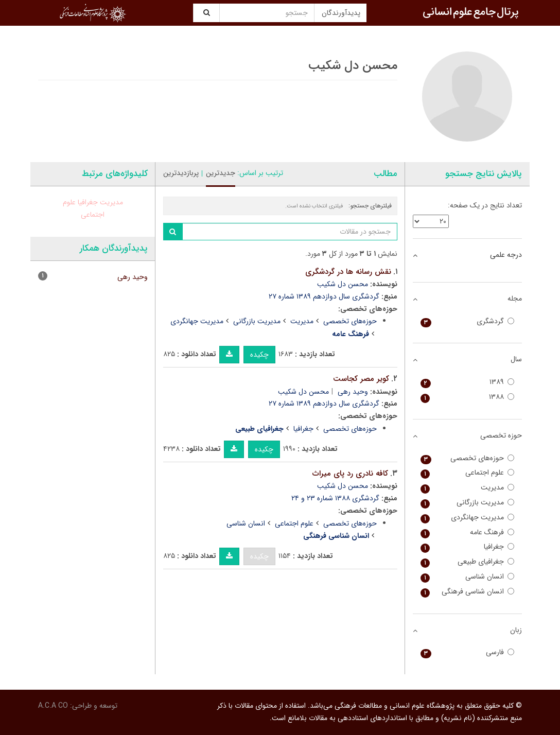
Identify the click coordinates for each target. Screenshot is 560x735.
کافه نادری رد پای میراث (350, 474)
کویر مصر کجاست (361, 379)
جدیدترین (221, 173)
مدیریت (302, 321)
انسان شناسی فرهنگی (468, 592)
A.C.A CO (53, 706)
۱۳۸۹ (468, 382)
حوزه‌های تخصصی (350, 321)
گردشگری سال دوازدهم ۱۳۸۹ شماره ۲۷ (324, 296)
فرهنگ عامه (468, 532)
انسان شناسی (246, 523)
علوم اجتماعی (294, 523)
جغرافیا (303, 429)
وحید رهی (353, 392)
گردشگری (468, 321)
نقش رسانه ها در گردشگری (348, 272)
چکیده (259, 355)
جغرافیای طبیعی (468, 562)
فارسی (468, 652)
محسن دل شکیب (343, 284)
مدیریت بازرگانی (257, 321)
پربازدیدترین (181, 173)
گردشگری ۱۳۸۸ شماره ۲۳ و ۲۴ (335, 498)
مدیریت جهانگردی (197, 321)
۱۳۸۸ (468, 397)
